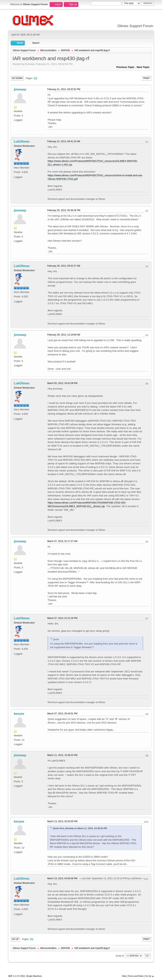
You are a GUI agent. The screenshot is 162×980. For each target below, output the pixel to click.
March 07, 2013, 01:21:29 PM (62, 618)
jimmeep (20, 89)
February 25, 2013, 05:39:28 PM (64, 210)
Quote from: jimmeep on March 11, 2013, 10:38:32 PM (80, 828)
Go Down (17, 78)
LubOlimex (22, 142)
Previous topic (125, 67)
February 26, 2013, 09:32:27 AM (64, 266)
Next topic (143, 67)
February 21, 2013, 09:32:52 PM (64, 89)
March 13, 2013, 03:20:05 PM (62, 821)
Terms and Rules (136, 976)
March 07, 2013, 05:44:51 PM (62, 714)
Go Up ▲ (150, 976)
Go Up (15, 939)
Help (124, 976)
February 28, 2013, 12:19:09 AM (64, 335)
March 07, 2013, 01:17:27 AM (62, 541)
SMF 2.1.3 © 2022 (16, 976)
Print (147, 78)
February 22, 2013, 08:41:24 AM (64, 141)
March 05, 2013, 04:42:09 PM (62, 383)
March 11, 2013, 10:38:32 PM (62, 755)
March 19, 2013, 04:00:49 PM (62, 878)
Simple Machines (34, 976)
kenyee (19, 714)
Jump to (120, 956)
